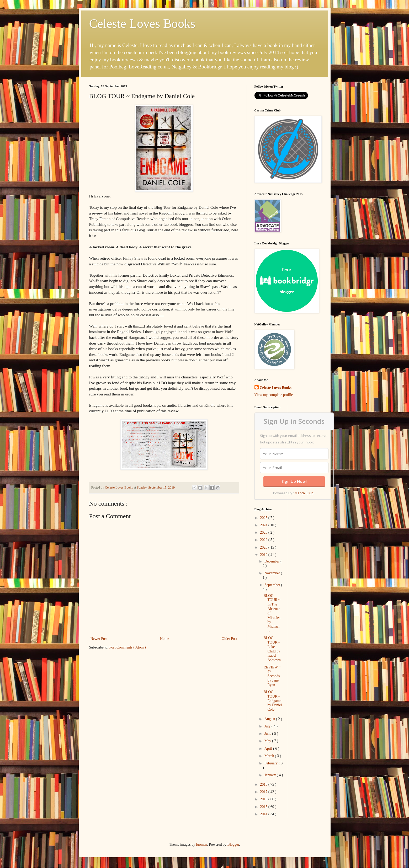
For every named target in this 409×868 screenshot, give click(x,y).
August (270, 719)
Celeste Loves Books (142, 23)
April (269, 749)
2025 (264, 518)
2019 (264, 555)
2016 (264, 799)
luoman (202, 845)
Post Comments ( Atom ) (128, 647)
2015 (264, 807)
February (272, 763)
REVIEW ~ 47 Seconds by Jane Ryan (272, 676)
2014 (264, 814)
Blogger (233, 845)
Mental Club (304, 493)
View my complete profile (274, 395)
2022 (264, 540)
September (273, 585)
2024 (264, 525)
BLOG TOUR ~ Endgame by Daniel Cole (273, 701)
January (271, 775)
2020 (264, 547)
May (268, 741)
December (272, 561)
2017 (264, 792)
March (270, 756)
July (268, 726)
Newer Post (99, 639)
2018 (264, 784)
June (268, 734)
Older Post (230, 639)
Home (164, 639)
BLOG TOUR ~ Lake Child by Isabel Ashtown (272, 649)
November (273, 573)
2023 (264, 532)
